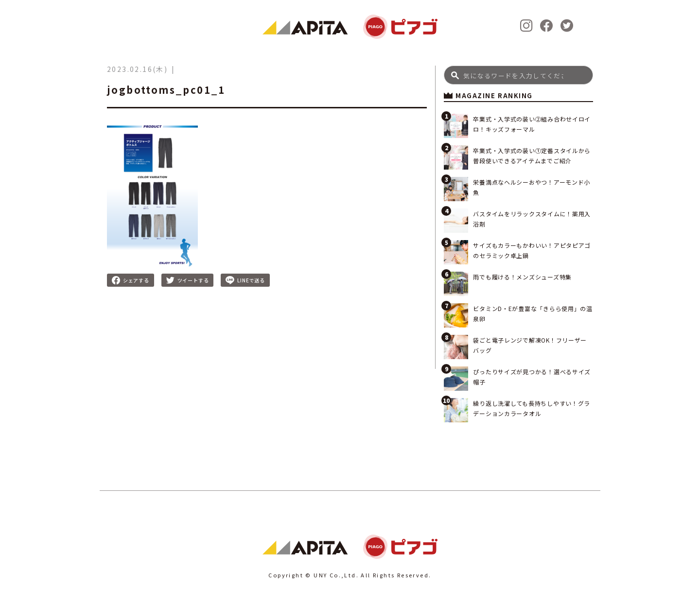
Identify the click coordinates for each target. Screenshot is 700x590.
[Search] (518, 75)
